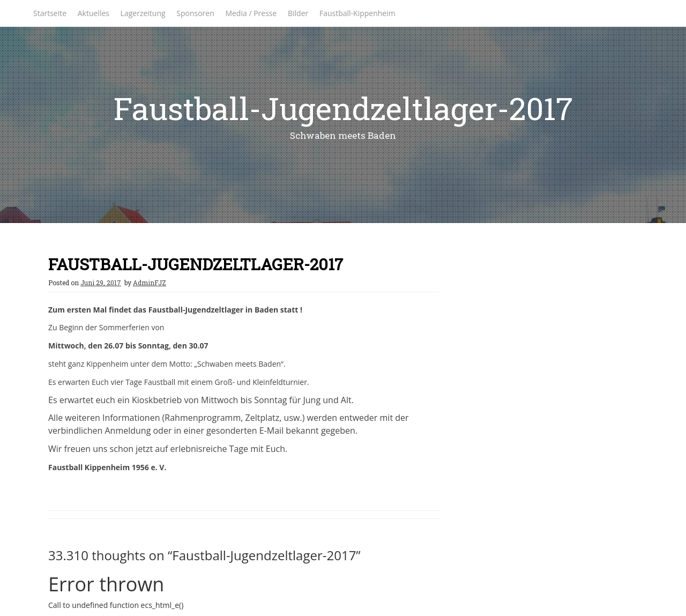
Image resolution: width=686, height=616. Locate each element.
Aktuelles (94, 13)
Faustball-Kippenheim (357, 13)
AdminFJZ (150, 283)
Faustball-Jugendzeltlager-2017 (343, 108)
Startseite (50, 13)
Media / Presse (251, 13)
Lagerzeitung (143, 13)
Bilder (298, 13)
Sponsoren (195, 13)
